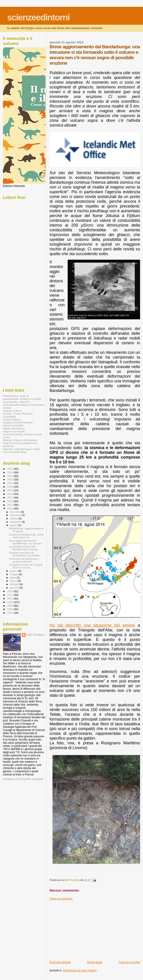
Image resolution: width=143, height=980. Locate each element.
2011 (10, 598)
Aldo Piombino (36, 635)
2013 (10, 591)
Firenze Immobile (13, 425)
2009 (10, 606)
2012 (10, 595)
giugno (14, 571)
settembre (16, 522)
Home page (95, 962)
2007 (10, 613)
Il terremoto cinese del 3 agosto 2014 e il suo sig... (26, 566)
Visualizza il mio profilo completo (23, 779)
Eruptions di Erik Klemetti (18, 422)
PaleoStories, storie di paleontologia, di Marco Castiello (22, 397)
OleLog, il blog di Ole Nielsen (20, 440)
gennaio (15, 588)
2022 (10, 479)
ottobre (14, 518)
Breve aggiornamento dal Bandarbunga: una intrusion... (26, 542)
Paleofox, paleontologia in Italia (21, 449)
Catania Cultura (12, 411)
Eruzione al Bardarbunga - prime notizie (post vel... (26, 536)
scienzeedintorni (38, 17)
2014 (10, 508)
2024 (10, 472)
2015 (10, 505)
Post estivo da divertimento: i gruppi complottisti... (24, 560)
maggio (14, 574)
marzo (14, 581)
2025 (10, 469)
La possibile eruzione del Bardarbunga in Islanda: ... (25, 548)
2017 (10, 497)
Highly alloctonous (14, 428)
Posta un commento (61, 899)
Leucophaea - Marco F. (17, 402)
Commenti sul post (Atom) (80, 970)
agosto (14, 525)
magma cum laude (14, 431)
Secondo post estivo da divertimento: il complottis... (25, 554)
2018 (10, 494)
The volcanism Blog (14, 452)
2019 (10, 490)
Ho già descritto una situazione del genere (92, 625)
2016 (10, 501)
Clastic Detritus (12, 419)
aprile (13, 578)
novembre (16, 515)
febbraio (15, 584)
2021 (10, 483)
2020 (10, 487)
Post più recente (60, 962)
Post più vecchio (129, 962)
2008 (10, 609)
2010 (10, 602)
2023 (10, 476)
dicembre (15, 512)
